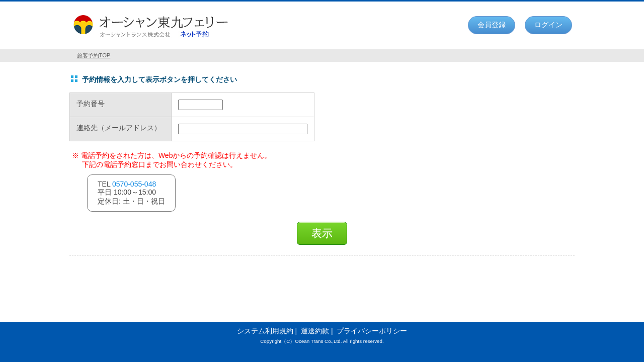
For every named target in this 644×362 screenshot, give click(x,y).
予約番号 (91, 104)
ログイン (548, 25)
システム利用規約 (265, 331)
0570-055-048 (134, 184)
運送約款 (315, 331)
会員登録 (492, 25)
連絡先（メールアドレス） (119, 128)
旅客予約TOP (94, 55)
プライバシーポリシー (372, 331)
